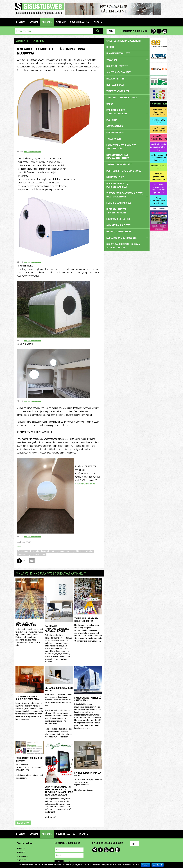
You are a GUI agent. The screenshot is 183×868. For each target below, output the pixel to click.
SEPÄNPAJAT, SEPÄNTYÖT (119, 164)
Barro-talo (35, 551)
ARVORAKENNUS (127, 126)
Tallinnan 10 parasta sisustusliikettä (86, 620)
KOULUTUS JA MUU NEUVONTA (127, 238)
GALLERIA (61, 22)
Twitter (112, 850)
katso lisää (23, 823)
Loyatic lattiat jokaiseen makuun (26, 624)
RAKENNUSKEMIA (127, 132)
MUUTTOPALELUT (115, 177)
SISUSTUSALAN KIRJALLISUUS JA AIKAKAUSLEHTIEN (127, 246)
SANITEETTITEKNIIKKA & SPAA (127, 98)
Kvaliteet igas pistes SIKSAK (159, 167)
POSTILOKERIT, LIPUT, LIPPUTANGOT (124, 171)
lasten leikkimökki (49, 551)
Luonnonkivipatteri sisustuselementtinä (28, 698)
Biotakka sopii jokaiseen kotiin (59, 689)
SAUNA (127, 104)
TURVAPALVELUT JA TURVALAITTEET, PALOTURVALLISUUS (127, 195)
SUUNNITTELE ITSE (80, 22)
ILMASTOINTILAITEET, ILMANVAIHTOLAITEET (118, 157)
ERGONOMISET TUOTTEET (119, 219)
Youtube (165, 31)
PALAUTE (97, 22)
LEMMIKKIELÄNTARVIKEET (119, 203)
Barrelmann (23, 551)
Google (118, 850)
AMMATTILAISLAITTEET (127, 225)
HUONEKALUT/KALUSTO (127, 53)
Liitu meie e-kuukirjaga (134, 31)
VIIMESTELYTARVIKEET (127, 91)
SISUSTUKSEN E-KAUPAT (118, 72)
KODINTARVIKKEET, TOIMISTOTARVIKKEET (127, 112)
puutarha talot (39, 555)
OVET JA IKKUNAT (127, 85)
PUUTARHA (127, 120)
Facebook (159, 31)
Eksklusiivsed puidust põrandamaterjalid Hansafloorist (159, 158)
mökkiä (78, 551)
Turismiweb (22, 856)
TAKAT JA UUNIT (115, 139)
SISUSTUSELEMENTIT (127, 66)
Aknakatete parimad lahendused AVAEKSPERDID (159, 112)
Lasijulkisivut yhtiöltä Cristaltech (88, 699)
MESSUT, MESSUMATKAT (119, 232)
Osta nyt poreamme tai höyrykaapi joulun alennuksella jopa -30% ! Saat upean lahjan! (59, 791)
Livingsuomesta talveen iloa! (88, 774)
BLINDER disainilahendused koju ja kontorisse (159, 201)
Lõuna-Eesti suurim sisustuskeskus (159, 129)
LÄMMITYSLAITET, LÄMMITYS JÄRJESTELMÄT (121, 147)
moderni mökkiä (65, 551)
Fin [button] (111, 31)
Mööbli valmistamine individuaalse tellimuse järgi (159, 147)
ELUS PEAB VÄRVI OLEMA (159, 121)
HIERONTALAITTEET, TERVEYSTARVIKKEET (117, 211)
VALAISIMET (127, 60)
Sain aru (145, 865)
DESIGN (110, 47)
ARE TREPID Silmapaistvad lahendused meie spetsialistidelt (159, 188)
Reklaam (21, 848)
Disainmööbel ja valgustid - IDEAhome (159, 138)
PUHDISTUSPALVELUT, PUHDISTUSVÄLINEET (117, 185)
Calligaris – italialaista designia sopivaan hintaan (57, 629)
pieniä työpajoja (24, 555)
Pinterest (153, 31)
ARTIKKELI (47, 22)
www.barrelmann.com (32, 152)
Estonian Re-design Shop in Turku (29, 759)
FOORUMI (33, 22)
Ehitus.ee (21, 860)
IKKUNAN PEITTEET (127, 79)
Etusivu (20, 22)
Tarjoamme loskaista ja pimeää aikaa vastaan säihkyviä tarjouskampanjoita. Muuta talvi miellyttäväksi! (88, 785)
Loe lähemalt (158, 865)
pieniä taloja (88, 551)
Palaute (21, 852)
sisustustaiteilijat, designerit (124, 41)
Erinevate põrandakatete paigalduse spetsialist (159, 176)
